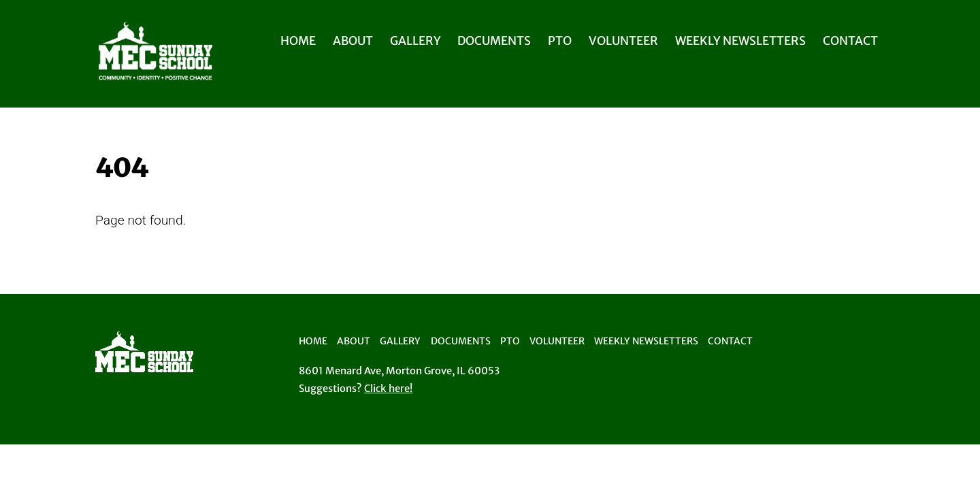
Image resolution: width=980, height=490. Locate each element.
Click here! (388, 389)
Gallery (415, 41)
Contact (850, 41)
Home (298, 41)
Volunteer (623, 41)
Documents (494, 41)
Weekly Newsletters (740, 41)
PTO (560, 41)
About (353, 41)
